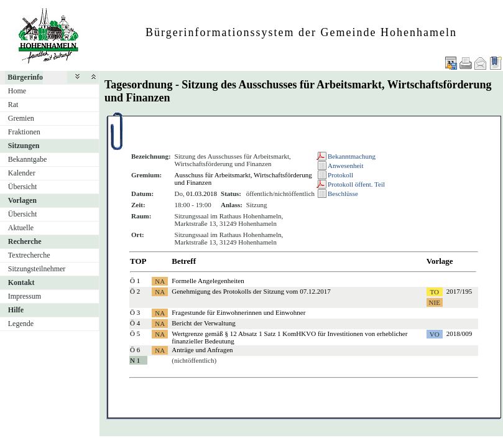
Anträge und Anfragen (202, 350)
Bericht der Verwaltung (203, 323)
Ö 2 (135, 291)
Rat (13, 105)
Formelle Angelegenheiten (208, 281)
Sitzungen (24, 146)
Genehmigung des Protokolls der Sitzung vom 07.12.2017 (251, 291)
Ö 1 (135, 281)
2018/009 (459, 334)
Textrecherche (29, 255)
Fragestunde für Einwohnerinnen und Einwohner (238, 312)
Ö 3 (135, 312)
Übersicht (23, 187)
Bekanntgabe (28, 159)
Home (17, 91)
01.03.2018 (202, 194)
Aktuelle (21, 228)
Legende (21, 324)
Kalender (22, 173)
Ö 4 (135, 323)
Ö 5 (135, 334)
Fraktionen (24, 132)
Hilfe (16, 310)
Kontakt (21, 282)
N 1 (135, 360)
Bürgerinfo (25, 77)
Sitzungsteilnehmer (37, 269)
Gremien (21, 118)
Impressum (25, 296)
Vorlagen (22, 200)
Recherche (25, 241)
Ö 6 (135, 350)
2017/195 (459, 291)
